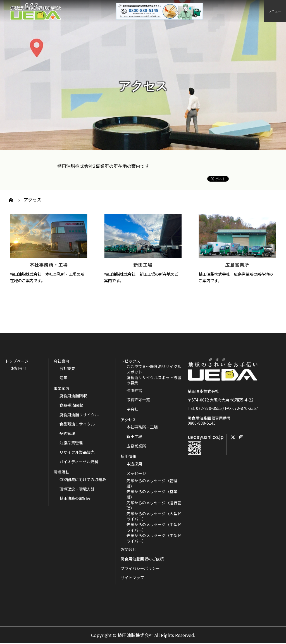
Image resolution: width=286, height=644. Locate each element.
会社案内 (61, 361)
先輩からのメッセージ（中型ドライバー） (154, 527)
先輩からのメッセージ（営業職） (152, 494)
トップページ (17, 361)
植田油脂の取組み (75, 498)
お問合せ (128, 549)
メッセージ (136, 473)
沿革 (63, 378)
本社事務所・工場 (49, 265)
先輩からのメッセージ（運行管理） (154, 506)
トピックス (130, 361)
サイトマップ (132, 578)
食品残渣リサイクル (77, 424)
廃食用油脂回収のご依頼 (142, 559)
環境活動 (61, 472)
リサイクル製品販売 (77, 452)
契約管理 (67, 433)
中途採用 (134, 464)
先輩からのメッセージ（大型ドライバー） (154, 516)
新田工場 (143, 265)
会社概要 (67, 368)
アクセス (128, 420)
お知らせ (19, 368)
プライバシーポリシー (140, 568)
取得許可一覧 (138, 400)
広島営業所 (237, 265)
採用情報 (128, 456)
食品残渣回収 (71, 405)
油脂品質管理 (71, 443)
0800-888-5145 (202, 423)
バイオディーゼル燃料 (79, 462)
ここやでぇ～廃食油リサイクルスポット (154, 369)
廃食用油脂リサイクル (79, 415)
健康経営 (134, 390)
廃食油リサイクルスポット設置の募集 (154, 380)
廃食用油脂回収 (73, 396)
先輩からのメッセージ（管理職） (152, 483)
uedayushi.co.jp (206, 437)
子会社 (132, 409)
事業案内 (61, 388)
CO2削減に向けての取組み (83, 480)
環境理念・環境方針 (77, 489)
